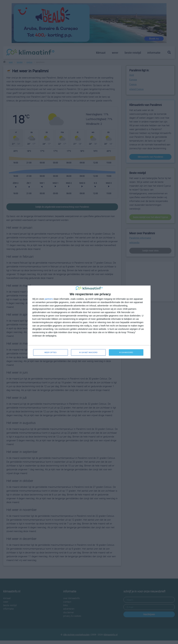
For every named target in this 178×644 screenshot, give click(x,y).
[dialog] (89, 322)
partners (49, 299)
